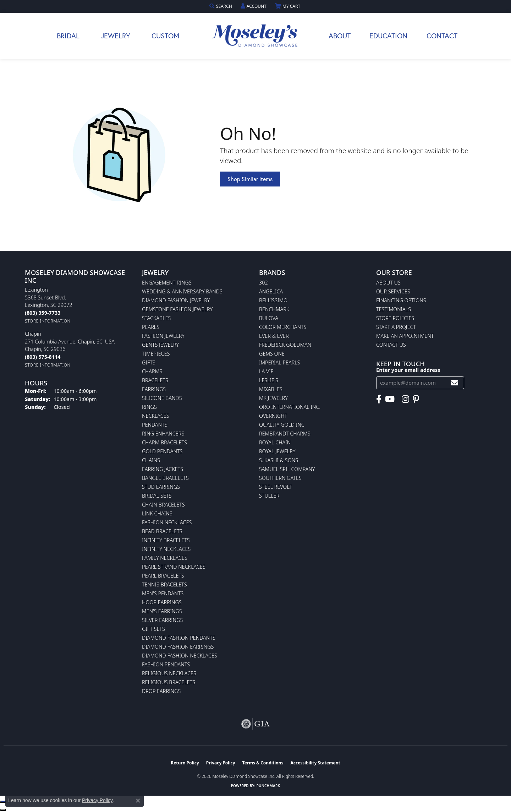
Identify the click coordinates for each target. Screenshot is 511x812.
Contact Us (391, 345)
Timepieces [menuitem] (156, 354)
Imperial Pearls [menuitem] (280, 362)
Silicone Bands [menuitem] (162, 398)
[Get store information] (48, 321)
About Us (388, 283)
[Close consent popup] (138, 801)
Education (388, 36)
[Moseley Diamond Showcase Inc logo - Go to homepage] (255, 36)
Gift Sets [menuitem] (153, 629)
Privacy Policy (221, 763)
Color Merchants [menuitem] (283, 327)
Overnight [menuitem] (273, 416)
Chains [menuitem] (151, 460)
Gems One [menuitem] (272, 354)
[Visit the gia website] (255, 724)
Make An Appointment (405, 336)
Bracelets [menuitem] (155, 380)
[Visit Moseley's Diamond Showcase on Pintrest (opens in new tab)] (416, 399)
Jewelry (116, 36)
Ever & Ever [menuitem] (274, 336)
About (340, 36)
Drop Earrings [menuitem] (161, 691)
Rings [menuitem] (149, 407)
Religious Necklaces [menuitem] (169, 673)
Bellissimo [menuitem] (273, 300)
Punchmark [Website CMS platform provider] (268, 786)
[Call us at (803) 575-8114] (43, 357)
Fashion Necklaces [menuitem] (167, 522)
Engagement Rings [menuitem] (167, 283)
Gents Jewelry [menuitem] (160, 345)
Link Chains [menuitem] (157, 513)
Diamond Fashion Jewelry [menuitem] (176, 300)
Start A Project (396, 327)
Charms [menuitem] (152, 371)
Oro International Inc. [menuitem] (290, 407)
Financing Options (401, 300)
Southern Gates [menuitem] (280, 478)
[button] (221, 6)
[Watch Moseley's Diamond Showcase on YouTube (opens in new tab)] (390, 399)
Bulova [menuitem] (269, 318)
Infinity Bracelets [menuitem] (166, 540)
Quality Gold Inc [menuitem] (282, 425)
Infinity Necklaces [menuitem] (166, 549)
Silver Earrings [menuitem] (162, 620)
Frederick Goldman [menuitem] (285, 345)
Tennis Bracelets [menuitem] (164, 584)
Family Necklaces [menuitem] (165, 558)
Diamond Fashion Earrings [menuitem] (178, 647)
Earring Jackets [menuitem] (163, 469)
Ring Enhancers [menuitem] (163, 434)
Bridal (68, 36)
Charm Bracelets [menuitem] (164, 442)
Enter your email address (408, 370)
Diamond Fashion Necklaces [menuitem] (180, 656)
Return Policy (185, 763)
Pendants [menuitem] (155, 425)
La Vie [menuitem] (266, 371)
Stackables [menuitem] (156, 318)
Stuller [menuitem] (269, 496)
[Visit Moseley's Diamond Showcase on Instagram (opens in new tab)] (405, 399)
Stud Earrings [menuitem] (161, 487)
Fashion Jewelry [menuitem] (163, 336)
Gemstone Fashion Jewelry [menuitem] (177, 309)
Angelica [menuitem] (271, 291)
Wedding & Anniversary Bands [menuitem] (182, 291)
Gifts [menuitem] (149, 362)
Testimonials (394, 309)
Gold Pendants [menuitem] (162, 451)
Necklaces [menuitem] (156, 416)
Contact (442, 36)
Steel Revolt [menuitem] (276, 487)
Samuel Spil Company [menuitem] (287, 469)
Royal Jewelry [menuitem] (277, 451)
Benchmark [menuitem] (274, 309)
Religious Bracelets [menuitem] (169, 682)
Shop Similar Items (250, 179)
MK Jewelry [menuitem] (273, 398)
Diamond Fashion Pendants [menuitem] (179, 638)
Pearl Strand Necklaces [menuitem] (174, 567)
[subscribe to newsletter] (455, 383)
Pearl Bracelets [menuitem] (163, 576)
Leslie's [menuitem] (269, 380)
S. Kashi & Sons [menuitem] (279, 460)
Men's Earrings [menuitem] (162, 611)
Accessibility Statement (315, 763)
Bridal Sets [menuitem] (157, 496)
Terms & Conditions (263, 763)
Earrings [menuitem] (154, 389)
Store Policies (395, 318)
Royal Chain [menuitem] (275, 442)
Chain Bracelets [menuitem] (163, 505)
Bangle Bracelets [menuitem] (165, 478)
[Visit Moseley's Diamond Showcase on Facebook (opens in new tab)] (379, 399)
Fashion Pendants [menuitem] (166, 664)
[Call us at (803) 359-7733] (43, 313)
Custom (165, 36)
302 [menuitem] (263, 283)
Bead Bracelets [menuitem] (162, 531)
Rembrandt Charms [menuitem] (285, 434)
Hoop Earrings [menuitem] (162, 602)
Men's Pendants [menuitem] (163, 593)
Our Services (393, 291)
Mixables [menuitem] (271, 389)
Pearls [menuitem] (151, 327)
